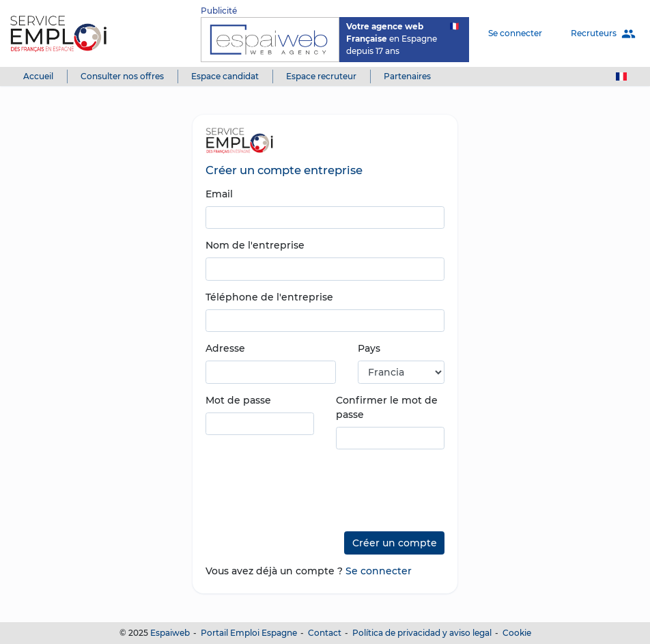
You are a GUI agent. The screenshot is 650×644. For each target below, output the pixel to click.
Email (219, 194)
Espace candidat (225, 76)
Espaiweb (170, 633)
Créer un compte (395, 543)
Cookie (517, 633)
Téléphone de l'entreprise (269, 297)
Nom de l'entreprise (255, 245)
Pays (369, 348)
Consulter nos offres (122, 76)
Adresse (225, 348)
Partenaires (407, 76)
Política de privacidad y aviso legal (422, 633)
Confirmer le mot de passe (387, 407)
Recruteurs (603, 34)
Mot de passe (238, 400)
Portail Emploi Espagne (249, 633)
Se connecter (515, 33)
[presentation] (309, 486)
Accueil (38, 76)
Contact (325, 633)
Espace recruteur (321, 76)
